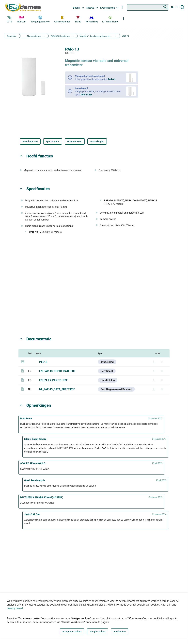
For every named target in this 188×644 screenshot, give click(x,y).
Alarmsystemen (62, 19)
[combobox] (148, 7)
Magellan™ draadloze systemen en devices (96, 36)
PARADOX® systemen (60, 36)
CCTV (10, 19)
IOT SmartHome (110, 19)
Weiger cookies (98, 631)
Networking (92, 19)
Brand (78, 19)
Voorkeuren (120, 631)
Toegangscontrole (40, 19)
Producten (12, 36)
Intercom (22, 19)
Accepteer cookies (72, 631)
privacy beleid (15, 608)
